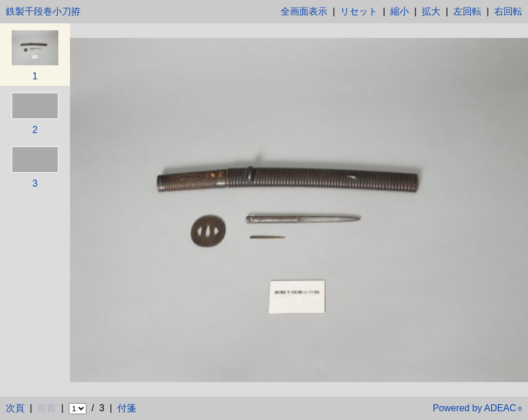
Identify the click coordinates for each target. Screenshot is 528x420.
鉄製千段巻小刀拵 (43, 11)
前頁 (47, 408)
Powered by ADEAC (478, 408)
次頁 (15, 408)
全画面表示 (304, 11)
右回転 (508, 11)
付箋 (127, 408)
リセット (359, 11)
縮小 (400, 11)
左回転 (467, 11)
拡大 (431, 11)
